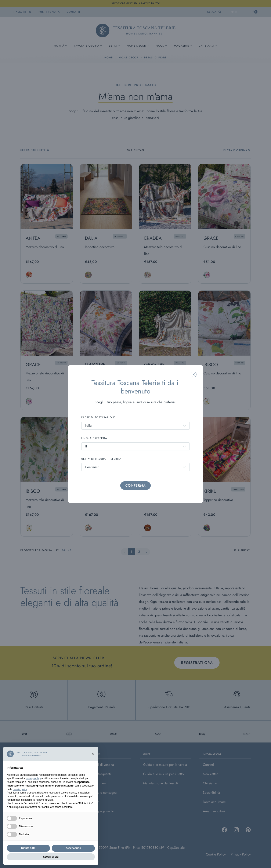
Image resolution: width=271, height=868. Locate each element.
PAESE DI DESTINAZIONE (98, 417)
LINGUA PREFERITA (94, 438)
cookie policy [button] (20, 789)
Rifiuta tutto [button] (28, 848)
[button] (93, 754)
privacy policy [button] (33, 778)
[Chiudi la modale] (194, 374)
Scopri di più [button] (51, 857)
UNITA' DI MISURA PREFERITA (101, 459)
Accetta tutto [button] (73, 848)
